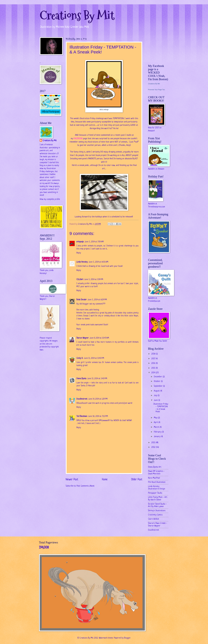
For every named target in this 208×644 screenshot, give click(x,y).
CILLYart (80, 280)
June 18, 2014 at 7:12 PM (98, 416)
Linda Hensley (82, 262)
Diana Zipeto (81, 379)
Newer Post (72, 480)
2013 (154, 443)
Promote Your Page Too (156, 90)
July (156, 396)
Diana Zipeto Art (155, 467)
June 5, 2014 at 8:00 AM (98, 262)
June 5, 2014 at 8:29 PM (97, 300)
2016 (154, 363)
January (157, 437)
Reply (79, 253)
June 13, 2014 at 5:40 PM (97, 379)
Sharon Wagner (83, 338)
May (156, 418)
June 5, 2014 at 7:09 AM (94, 242)
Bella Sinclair (82, 300)
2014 (154, 373)
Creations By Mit (77, 16)
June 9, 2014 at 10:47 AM (99, 338)
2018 (154, 354)
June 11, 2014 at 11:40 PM (94, 358)
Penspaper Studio (155, 493)
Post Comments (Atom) (85, 486)
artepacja (80, 242)
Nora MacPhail (154, 478)
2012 (154, 447)
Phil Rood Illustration (157, 482)
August (157, 391)
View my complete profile (50, 199)
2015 (154, 368)
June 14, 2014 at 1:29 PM (98, 399)
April (156, 422)
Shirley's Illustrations (157, 511)
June (156, 400)
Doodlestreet (82, 399)
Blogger (127, 638)
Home (105, 480)
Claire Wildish (154, 519)
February (158, 432)
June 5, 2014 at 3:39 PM (94, 280)
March (157, 427)
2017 (154, 359)
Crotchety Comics (155, 515)
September (158, 386)
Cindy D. (80, 358)
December (158, 377)
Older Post (137, 480)
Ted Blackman (82, 416)
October (157, 381)
